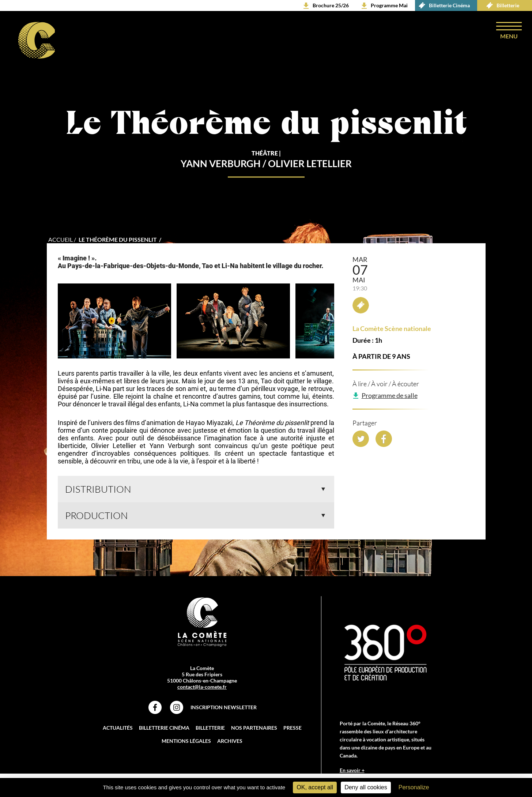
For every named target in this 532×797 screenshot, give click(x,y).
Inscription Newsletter (224, 707)
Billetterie (501, 5)
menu (509, 36)
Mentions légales (186, 741)
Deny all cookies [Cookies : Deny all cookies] (366, 787)
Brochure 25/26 (331, 5)
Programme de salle (390, 395)
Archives (230, 741)
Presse (293, 728)
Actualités (118, 728)
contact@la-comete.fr (202, 687)
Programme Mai (389, 5)
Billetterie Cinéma (442, 5)
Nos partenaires (254, 728)
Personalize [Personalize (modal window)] (414, 787)
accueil (61, 239)
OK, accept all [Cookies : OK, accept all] (315, 787)
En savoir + (352, 770)
